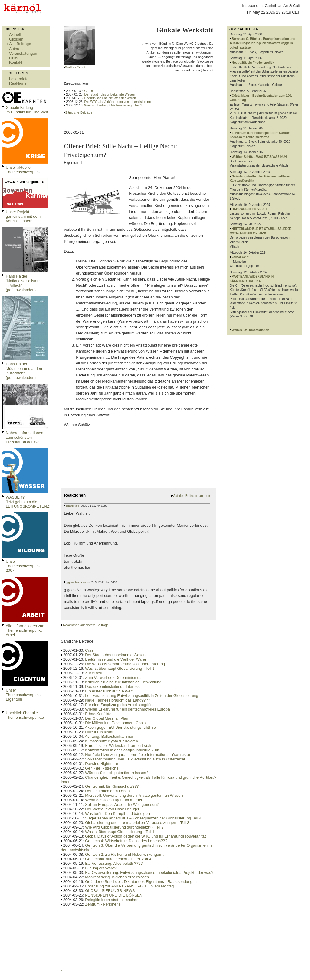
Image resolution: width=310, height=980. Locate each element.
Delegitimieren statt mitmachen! (112, 900)
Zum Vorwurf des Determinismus (113, 677)
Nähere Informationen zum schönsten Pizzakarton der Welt (25, 437)
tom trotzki (73, 506)
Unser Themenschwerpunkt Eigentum (24, 695)
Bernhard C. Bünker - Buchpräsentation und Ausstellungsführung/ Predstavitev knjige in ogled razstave (262, 43)
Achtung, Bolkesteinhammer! (110, 736)
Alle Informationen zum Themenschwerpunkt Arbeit (26, 630)
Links (14, 58)
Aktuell (15, 35)
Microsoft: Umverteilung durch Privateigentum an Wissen (134, 795)
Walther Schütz (76, 67)
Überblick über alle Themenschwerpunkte (25, 715)
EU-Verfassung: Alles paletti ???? (114, 863)
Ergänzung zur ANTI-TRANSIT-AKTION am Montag (129, 886)
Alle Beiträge (20, 44)
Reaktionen (19, 83)
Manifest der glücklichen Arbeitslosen (117, 877)
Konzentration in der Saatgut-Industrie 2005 (123, 750)
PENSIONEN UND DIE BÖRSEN (114, 895)
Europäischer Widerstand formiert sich (118, 746)
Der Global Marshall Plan (107, 718)
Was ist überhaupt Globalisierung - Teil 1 (113, 105)
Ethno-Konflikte (98, 714)
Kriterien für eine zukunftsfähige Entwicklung (123, 682)
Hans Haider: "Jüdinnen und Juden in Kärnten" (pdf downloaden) (24, 371)
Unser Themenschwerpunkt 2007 (24, 566)
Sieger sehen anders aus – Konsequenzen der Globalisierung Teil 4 (143, 818)
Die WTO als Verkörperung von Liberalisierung (118, 102)
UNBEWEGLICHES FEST (250, 209)
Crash (89, 91)
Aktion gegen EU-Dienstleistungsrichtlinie (120, 727)
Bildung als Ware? (101, 868)
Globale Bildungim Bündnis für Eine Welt (27, 110)
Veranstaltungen (23, 53)
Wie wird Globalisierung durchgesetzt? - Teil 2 (124, 827)
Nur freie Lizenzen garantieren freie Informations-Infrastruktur (138, 755)
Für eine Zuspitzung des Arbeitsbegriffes (120, 705)
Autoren (16, 49)
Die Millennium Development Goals (115, 723)
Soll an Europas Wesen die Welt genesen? (122, 804)
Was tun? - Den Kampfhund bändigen (117, 814)
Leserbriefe (19, 79)
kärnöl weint (241, 257)
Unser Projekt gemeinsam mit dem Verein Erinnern (23, 216)
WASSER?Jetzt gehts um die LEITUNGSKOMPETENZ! (28, 502)
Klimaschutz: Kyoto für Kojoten (111, 741)
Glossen (16, 39)
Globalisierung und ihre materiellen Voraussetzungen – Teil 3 (137, 823)
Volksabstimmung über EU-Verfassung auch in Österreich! (135, 759)
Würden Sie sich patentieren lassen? (117, 773)
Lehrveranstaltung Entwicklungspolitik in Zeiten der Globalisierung (142, 696)
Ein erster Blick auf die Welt (109, 691)
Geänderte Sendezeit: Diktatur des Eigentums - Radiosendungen (141, 882)
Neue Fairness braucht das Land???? (117, 700)
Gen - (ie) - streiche (102, 768)
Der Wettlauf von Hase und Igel (112, 809)
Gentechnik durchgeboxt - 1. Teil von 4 (118, 859)
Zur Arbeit (93, 673)
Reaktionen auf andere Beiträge (86, 625)
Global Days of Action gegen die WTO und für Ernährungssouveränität (145, 836)
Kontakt (16, 62)
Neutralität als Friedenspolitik (253, 63)
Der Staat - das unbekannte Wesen (110, 94)
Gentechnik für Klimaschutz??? (112, 786)
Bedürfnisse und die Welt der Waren (110, 98)
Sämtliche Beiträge (79, 112)
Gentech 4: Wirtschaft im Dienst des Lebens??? (126, 841)
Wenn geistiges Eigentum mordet (114, 800)
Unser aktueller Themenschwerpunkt (24, 170)
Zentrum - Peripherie (103, 904)
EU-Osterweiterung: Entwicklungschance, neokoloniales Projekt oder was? (149, 873)
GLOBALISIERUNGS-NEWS (110, 891)
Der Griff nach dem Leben (107, 791)
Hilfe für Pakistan (100, 732)
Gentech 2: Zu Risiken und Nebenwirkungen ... (125, 854)
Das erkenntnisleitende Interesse (113, 687)
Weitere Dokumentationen (251, 330)
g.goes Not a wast (77, 582)
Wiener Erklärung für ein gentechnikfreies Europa (127, 709)
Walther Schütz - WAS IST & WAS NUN (259, 157)
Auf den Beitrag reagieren (191, 496)
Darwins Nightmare (102, 764)
